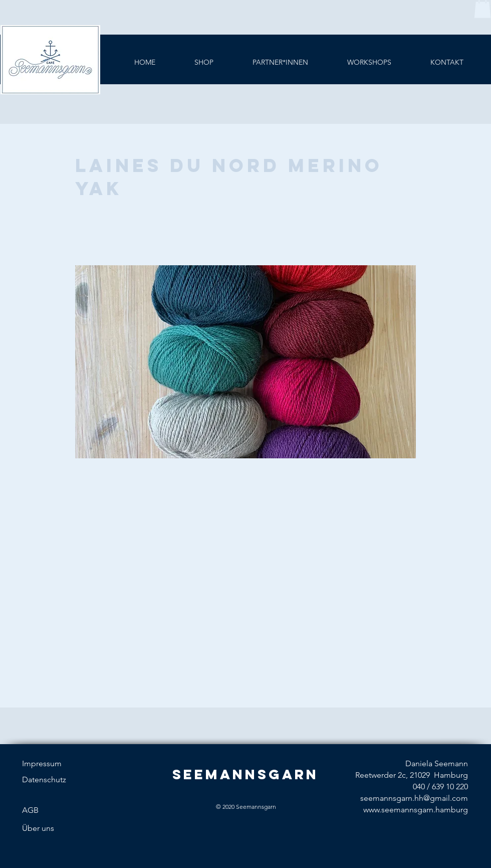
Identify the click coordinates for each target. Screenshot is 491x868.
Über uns (38, 828)
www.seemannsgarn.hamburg (416, 810)
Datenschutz (44, 779)
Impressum (42, 763)
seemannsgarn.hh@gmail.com (414, 798)
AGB (30, 810)
